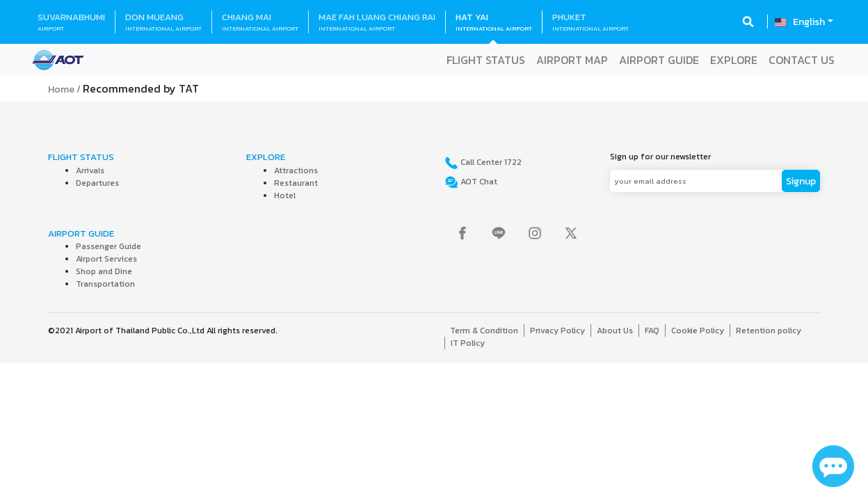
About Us (615, 331)
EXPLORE (734, 60)
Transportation (105, 284)
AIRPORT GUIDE (659, 60)
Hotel (285, 196)
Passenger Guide (108, 246)
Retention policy (769, 331)
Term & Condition (484, 331)
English (809, 22)
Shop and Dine (104, 271)
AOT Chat (478, 182)
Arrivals (90, 170)
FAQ (652, 331)
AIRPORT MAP (572, 60)
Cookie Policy (698, 331)
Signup (801, 181)
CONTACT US (802, 60)
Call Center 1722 (490, 162)
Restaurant (296, 183)
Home (61, 89)
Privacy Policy (557, 331)
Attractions (296, 170)
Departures (97, 183)
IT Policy (468, 343)
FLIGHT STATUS (486, 60)
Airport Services (106, 259)
